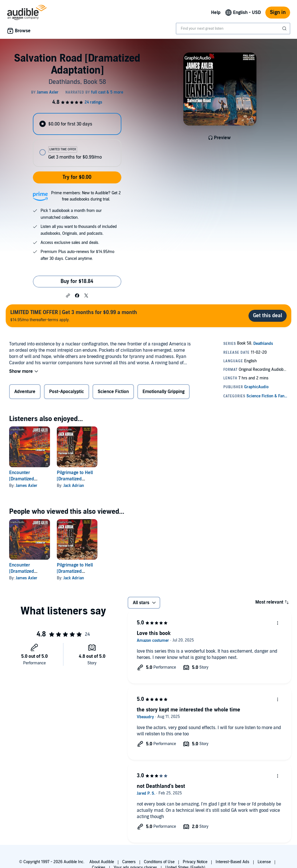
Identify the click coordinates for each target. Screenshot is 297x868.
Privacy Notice (195, 862)
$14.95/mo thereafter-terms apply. (74, 316)
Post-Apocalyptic (67, 392)
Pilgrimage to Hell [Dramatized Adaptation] (75, 479)
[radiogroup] (77, 140)
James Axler (27, 486)
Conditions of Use (159, 862)
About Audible (102, 862)
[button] (68, 295)
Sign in (278, 12)
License (264, 862)
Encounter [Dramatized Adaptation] (22, 479)
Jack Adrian (74, 486)
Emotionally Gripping (163, 392)
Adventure (25, 392)
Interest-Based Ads (232, 862)
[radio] (77, 124)
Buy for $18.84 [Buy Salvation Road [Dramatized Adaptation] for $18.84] (77, 281)
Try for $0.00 (77, 177)
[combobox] (233, 29)
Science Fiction (113, 392)
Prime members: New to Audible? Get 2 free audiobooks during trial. (86, 196)
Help (216, 13)
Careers (129, 862)
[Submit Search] (285, 29)
